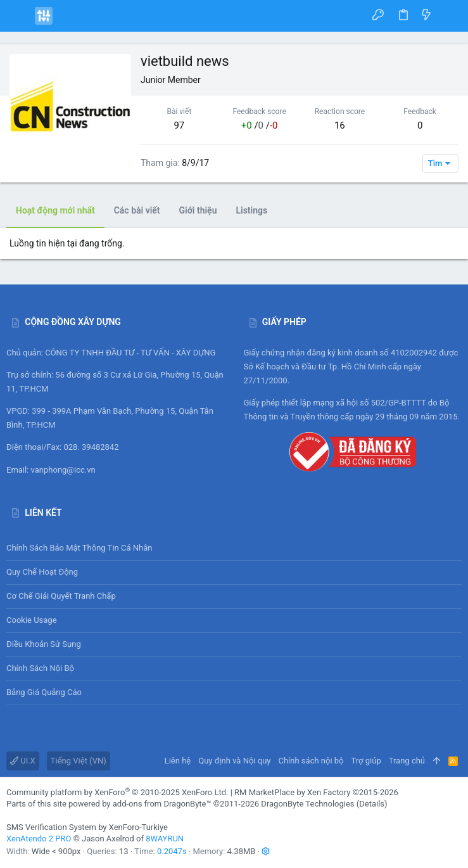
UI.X (23, 761)
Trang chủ (407, 761)
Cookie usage (32, 620)
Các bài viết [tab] (137, 210)
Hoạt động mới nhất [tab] (55, 210)
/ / (260, 125)
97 (179, 125)
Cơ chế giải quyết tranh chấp (61, 596)
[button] (19, 16)
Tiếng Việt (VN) (79, 761)
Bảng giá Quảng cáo (44, 692)
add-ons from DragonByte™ (162, 804)
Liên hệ (178, 761)
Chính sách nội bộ (40, 668)
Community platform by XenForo (117, 792)
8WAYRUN (165, 839)
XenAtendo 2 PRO (39, 839)
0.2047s (172, 851)
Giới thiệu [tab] (198, 210)
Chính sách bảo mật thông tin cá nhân (234, 548)
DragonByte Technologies (307, 804)
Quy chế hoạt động (234, 572)
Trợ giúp (366, 761)
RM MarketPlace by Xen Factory (316, 792)
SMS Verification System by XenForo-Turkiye (87, 827)
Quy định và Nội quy (234, 761)
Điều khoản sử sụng (44, 644)
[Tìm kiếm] (449, 16)
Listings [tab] (251, 210)
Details (372, 804)
